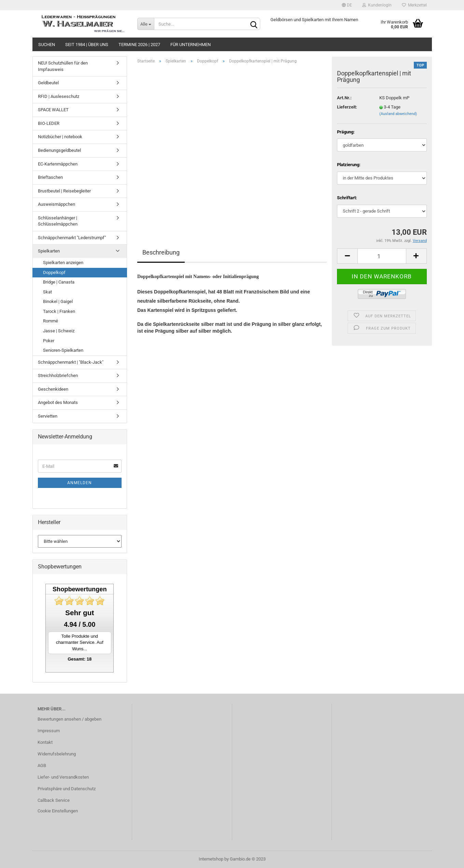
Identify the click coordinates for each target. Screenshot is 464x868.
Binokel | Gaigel (58, 301)
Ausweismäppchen (57, 204)
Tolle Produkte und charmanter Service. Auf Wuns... (80, 642)
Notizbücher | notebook (60, 137)
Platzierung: (349, 165)
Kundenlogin (377, 5)
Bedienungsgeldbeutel (59, 150)
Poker (49, 341)
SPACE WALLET (53, 110)
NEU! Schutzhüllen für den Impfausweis (63, 66)
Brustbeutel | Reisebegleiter (64, 191)
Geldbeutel (48, 83)
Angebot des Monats (58, 402)
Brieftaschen (50, 177)
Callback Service (54, 800)
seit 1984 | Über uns (87, 45)
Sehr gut (80, 613)
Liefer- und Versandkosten (63, 777)
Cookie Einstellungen (58, 811)
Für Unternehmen (191, 45)
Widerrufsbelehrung (57, 754)
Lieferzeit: (347, 107)
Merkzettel (414, 5)
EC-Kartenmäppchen (58, 164)
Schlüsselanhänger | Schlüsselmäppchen (58, 221)
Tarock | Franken (59, 311)
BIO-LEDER (49, 123)
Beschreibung (161, 252)
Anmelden (80, 483)
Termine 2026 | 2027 (139, 45)
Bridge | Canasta (59, 282)
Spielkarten (49, 251)
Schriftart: (347, 198)
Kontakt (45, 742)
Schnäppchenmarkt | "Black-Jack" (71, 362)
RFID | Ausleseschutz (59, 96)
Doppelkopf (54, 272)
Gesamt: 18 (80, 659)
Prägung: (346, 132)
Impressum (49, 731)
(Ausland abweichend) (398, 114)
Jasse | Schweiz (59, 331)
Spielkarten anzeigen (63, 263)
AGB (42, 765)
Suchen (47, 45)
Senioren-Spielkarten (63, 350)
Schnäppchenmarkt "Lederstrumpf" (72, 238)
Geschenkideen (53, 389)
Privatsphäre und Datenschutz (67, 789)
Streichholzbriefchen (58, 375)
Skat (47, 292)
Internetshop (211, 859)
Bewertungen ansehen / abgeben (69, 719)
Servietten (48, 416)
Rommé (51, 321)
